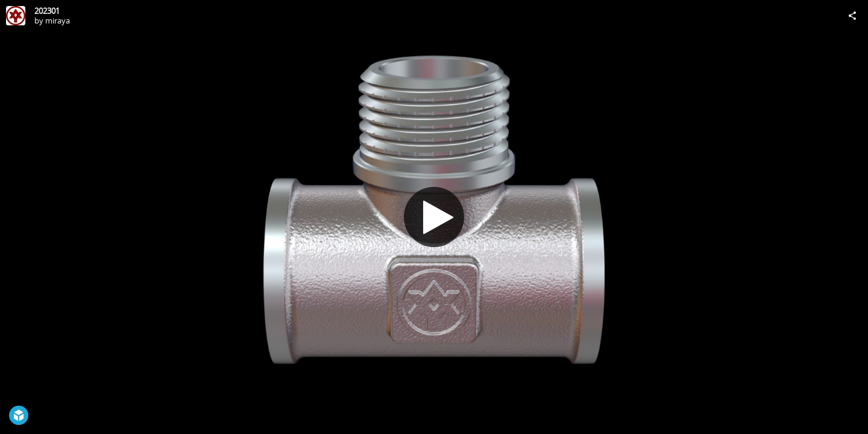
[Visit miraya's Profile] (16, 16)
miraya (58, 20)
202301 (47, 11)
